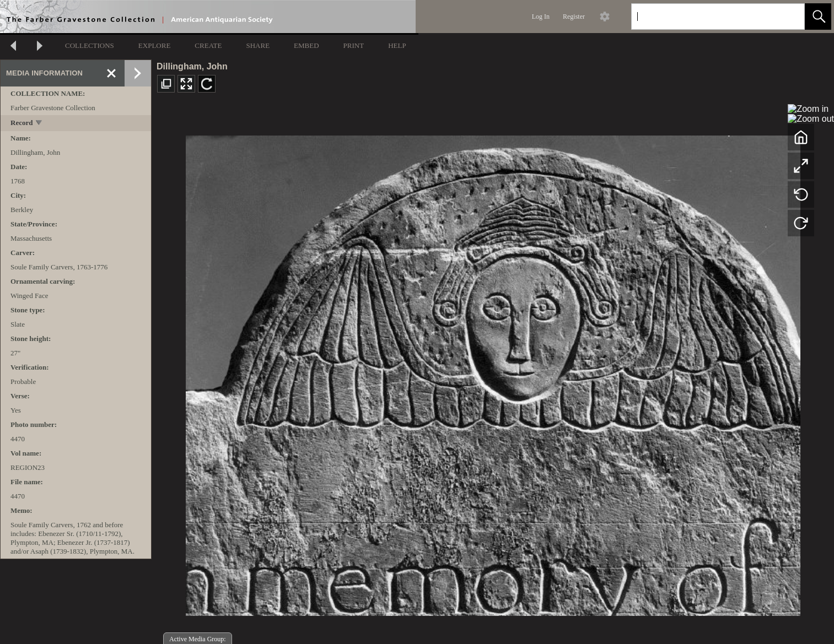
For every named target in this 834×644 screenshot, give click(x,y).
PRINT (354, 45)
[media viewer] (493, 373)
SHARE (258, 45)
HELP (397, 45)
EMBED (306, 45)
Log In (541, 17)
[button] (818, 17)
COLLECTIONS (90, 45)
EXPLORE (155, 45)
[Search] (705, 17)
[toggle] (39, 124)
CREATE (208, 45)
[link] (787, 16)
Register (574, 17)
